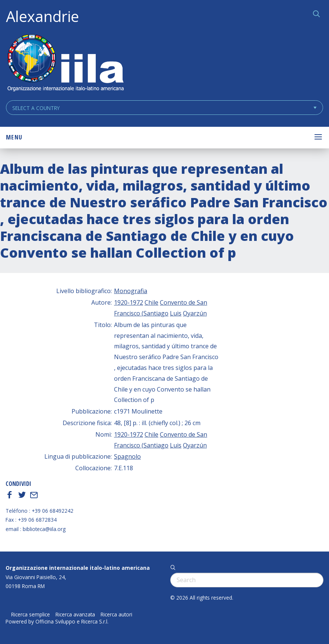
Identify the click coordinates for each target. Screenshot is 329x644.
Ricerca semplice (31, 615)
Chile (151, 302)
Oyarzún (195, 313)
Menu (14, 137)
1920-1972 (129, 302)
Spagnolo (127, 456)
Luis (176, 313)
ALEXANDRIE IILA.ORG (65, 64)
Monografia (131, 291)
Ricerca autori (116, 615)
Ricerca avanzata (75, 615)
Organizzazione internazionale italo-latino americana (78, 568)
